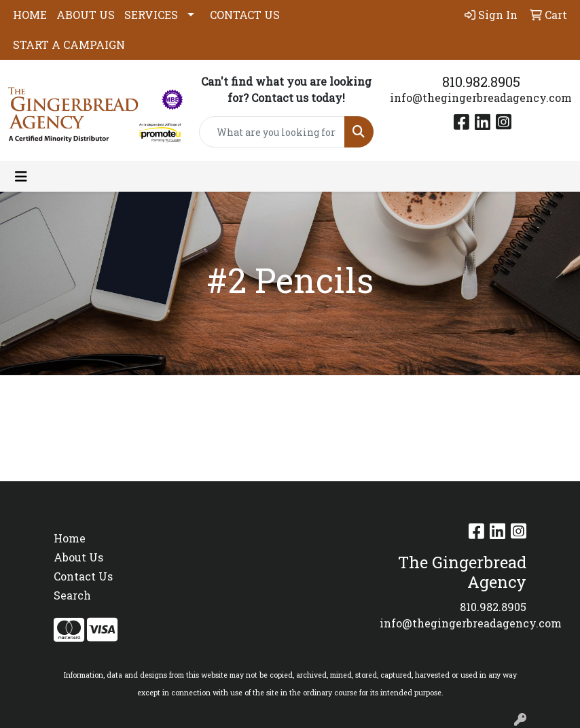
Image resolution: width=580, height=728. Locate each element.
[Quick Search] (272, 132)
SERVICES (151, 15)
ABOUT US (86, 15)
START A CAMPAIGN (69, 45)
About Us (78, 557)
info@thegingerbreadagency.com (481, 98)
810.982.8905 (481, 82)
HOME (30, 15)
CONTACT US (245, 15)
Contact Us (83, 576)
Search (72, 595)
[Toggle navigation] (21, 176)
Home (70, 538)
